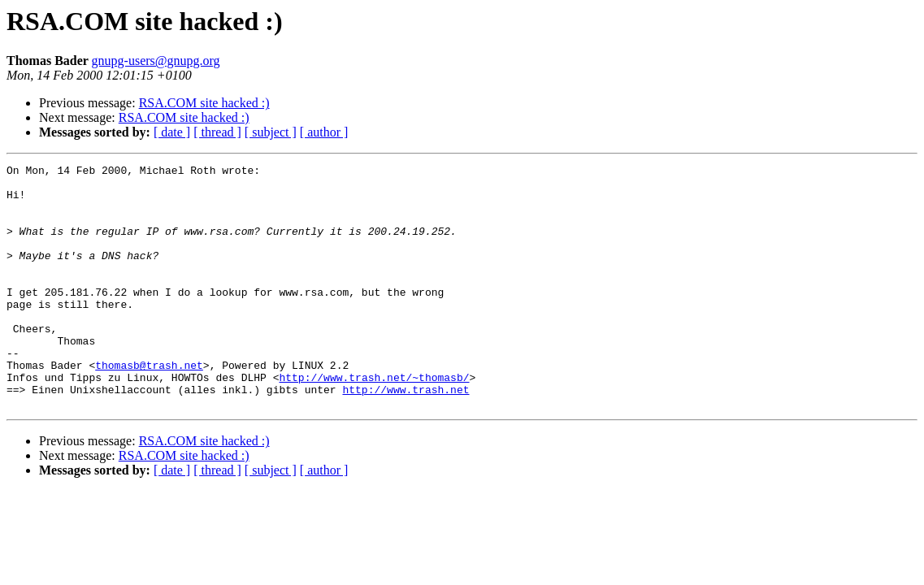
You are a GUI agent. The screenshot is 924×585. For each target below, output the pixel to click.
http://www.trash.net (406, 435)
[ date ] (172, 132)
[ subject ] (271, 132)
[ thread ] (217, 132)
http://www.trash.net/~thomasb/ (374, 421)
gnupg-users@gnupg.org (156, 61)
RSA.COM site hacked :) (204, 103)
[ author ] (324, 132)
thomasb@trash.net (149, 406)
